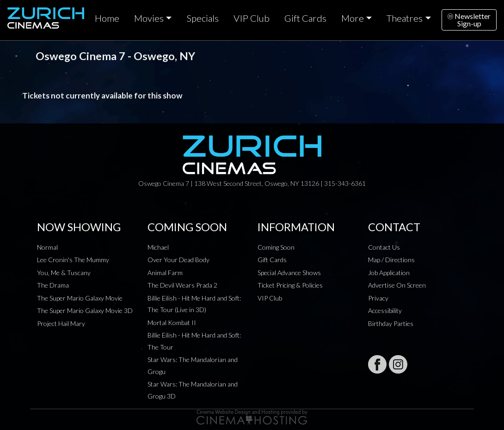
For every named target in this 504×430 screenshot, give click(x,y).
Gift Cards (305, 18)
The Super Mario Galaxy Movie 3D (85, 310)
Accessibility (385, 310)
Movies (149, 18)
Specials (203, 18)
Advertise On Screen (397, 285)
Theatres (405, 18)
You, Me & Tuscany (64, 273)
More (353, 18)
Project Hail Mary (61, 323)
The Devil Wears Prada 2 (182, 285)
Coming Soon (276, 247)
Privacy (378, 298)
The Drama (53, 285)
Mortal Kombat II (172, 322)
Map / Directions (391, 260)
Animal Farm (165, 273)
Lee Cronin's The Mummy (73, 260)
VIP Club (252, 18)
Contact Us (384, 247)
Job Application (389, 273)
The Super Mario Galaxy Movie (80, 298)
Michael (158, 247)
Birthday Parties (391, 323)
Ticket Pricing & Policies (290, 285)
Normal (47, 247)
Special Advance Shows (289, 273)
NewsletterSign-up (469, 20)
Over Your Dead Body (178, 260)
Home (107, 18)
